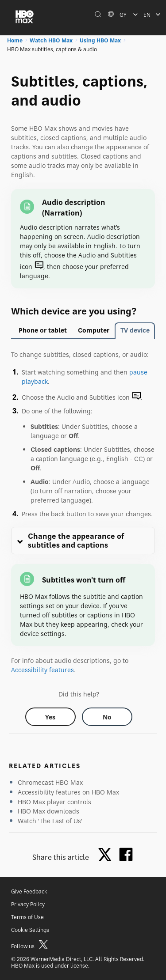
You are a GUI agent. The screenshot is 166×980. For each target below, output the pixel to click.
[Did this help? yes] (50, 717)
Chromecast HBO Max (50, 782)
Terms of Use (27, 917)
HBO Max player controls (54, 802)
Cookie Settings (30, 930)
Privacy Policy (28, 904)
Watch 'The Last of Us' (50, 821)
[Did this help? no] (107, 717)
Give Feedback (29, 891)
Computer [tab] (94, 330)
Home (15, 40)
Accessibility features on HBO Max (68, 792)
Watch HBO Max (51, 40)
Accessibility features (42, 670)
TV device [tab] (135, 330)
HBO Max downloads (48, 811)
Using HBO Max (100, 40)
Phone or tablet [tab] (43, 330)
